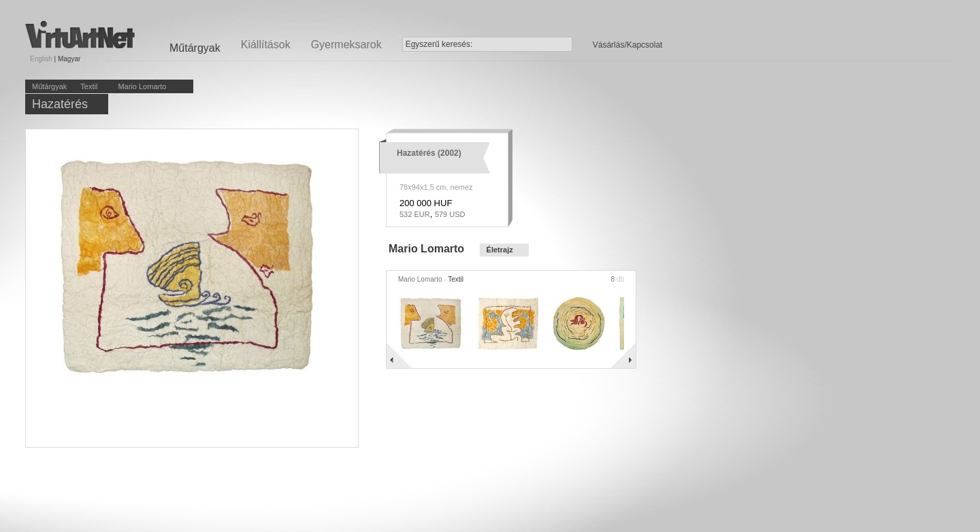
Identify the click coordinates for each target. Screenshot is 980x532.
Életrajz (500, 250)
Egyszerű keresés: (439, 44)
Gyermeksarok (346, 45)
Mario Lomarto (142, 86)
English (41, 59)
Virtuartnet (80, 34)
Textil (89, 86)
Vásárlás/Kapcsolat (628, 45)
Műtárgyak (49, 86)
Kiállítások (266, 45)
